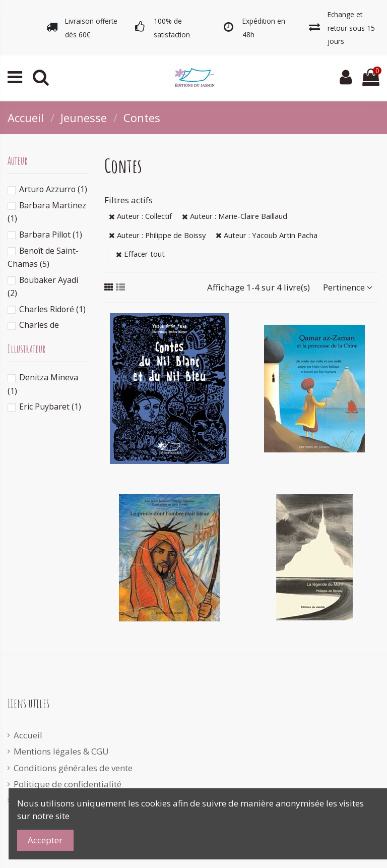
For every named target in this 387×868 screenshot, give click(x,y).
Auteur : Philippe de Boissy (157, 235)
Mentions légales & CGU (61, 751)
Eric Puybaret (50, 407)
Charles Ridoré (52, 309)
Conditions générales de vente (73, 768)
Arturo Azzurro (53, 189)
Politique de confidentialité (68, 784)
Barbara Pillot (51, 235)
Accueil (28, 735)
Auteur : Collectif (140, 216)
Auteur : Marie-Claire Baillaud (235, 216)
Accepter (45, 840)
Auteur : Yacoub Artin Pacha (267, 235)
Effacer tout (140, 254)
